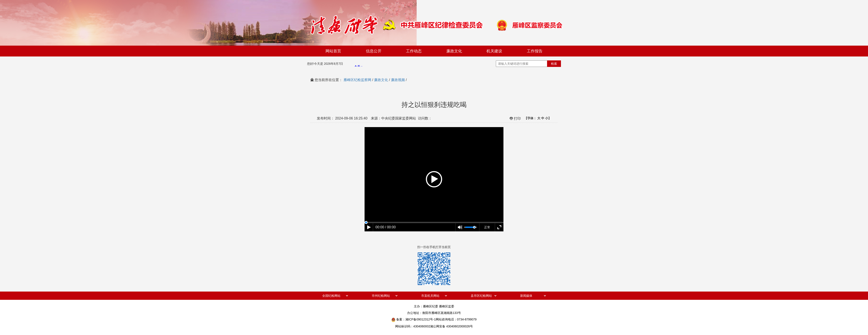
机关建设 (494, 51)
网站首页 (333, 51)
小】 (548, 118)
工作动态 (414, 51)
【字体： (538, 118)
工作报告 (535, 51)
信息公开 (374, 51)
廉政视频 (398, 80)
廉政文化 (454, 51)
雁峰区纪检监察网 (357, 80)
